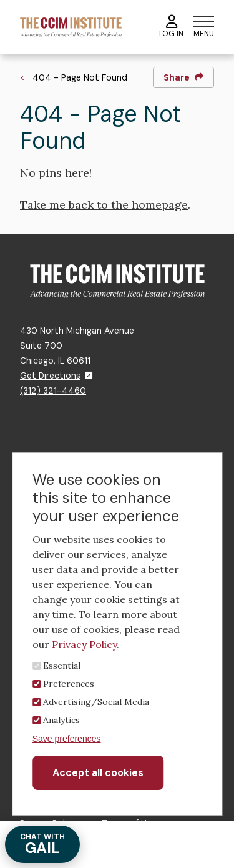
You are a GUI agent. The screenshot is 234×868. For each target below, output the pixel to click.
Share (183, 77)
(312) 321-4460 (53, 391)
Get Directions (56, 376)
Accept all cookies (98, 773)
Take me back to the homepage (104, 205)
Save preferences (67, 739)
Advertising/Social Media (96, 702)
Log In (171, 27)
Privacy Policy (84, 644)
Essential (62, 666)
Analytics (61, 720)
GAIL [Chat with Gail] (42, 845)
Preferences (69, 684)
